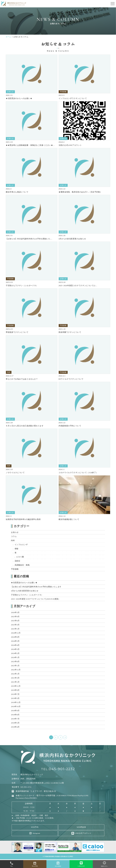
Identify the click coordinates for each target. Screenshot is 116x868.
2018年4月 (15, 727)
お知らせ (15, 532)
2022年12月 (16, 670)
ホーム (8, 37)
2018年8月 (15, 715)
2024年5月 (15, 641)
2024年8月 (15, 637)
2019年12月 (16, 686)
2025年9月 (15, 617)
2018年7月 (15, 719)
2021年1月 (15, 682)
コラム (14, 536)
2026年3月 (15, 612)
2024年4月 (15, 645)
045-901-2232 (62, 769)
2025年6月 (15, 621)
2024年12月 (16, 633)
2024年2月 (15, 653)
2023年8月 (15, 662)
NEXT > (65, 737)
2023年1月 (15, 666)
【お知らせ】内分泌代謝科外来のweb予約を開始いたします (36, 587)
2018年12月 (16, 702)
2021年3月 (15, 678)
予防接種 (15, 569)
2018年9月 (15, 711)
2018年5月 (15, 723)
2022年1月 (15, 674)
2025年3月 (15, 625)
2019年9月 (15, 690)
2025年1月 (15, 629)
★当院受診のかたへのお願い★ (24, 583)
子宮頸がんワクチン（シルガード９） (27, 595)
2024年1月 (15, 657)
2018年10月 (16, 706)
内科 (13, 540)
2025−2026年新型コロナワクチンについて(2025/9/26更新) (35, 599)
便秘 (16, 549)
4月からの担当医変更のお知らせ (25, 591)
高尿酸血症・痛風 (22, 565)
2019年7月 (15, 694)
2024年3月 (15, 649)
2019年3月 (15, 698)
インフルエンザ (21, 545)
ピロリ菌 (20, 557)
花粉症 (17, 561)
